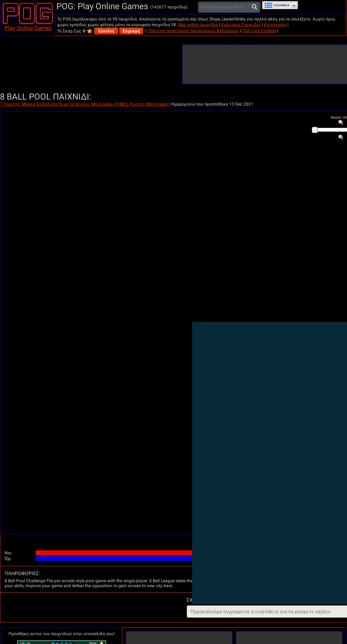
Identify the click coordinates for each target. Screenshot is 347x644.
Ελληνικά (277, 5)
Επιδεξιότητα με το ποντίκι (63, 104)
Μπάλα (28, 104)
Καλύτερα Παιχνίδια (241, 25)
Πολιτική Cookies (259, 31)
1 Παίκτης (10, 104)
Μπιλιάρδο (102, 104)
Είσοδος (106, 31)
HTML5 (121, 104)
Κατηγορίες (275, 25)
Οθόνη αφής (157, 104)
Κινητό (136, 104)
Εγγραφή (131, 31)
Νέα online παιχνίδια (198, 25)
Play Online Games (28, 28)
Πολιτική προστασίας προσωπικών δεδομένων (193, 31)
